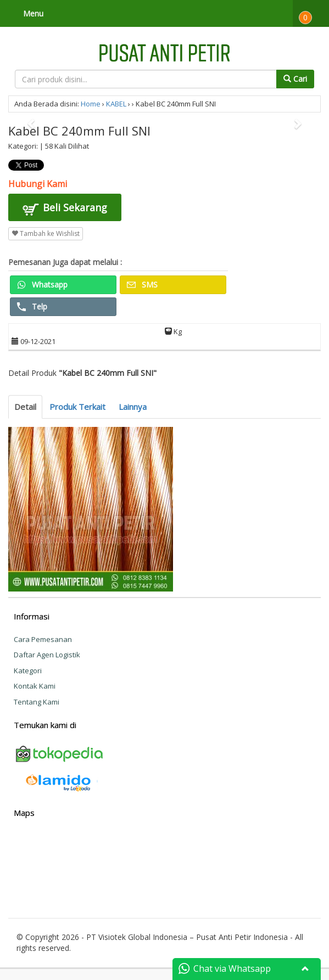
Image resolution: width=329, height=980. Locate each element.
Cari (295, 79)
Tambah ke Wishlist (46, 233)
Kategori (28, 671)
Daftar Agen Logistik (47, 655)
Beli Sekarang (65, 209)
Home (91, 104)
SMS (142, 285)
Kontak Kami (35, 686)
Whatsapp (42, 285)
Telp (32, 306)
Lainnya (133, 407)
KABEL (116, 104)
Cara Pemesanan (43, 639)
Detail (25, 407)
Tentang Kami (37, 702)
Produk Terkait (77, 407)
